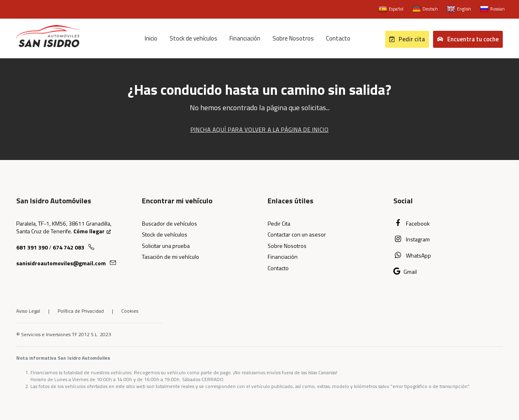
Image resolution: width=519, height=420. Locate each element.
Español (391, 9)
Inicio (151, 38)
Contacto (338, 38)
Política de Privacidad (81, 311)
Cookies (130, 311)
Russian (492, 9)
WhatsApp (412, 255)
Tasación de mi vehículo (170, 257)
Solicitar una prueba (166, 246)
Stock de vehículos (193, 38)
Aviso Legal (28, 311)
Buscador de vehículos (169, 223)
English (459, 9)
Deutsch (425, 9)
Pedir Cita (279, 223)
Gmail (405, 272)
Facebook (412, 223)
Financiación (245, 38)
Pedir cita (407, 39)
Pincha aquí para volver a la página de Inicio (260, 129)
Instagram (412, 239)
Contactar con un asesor (297, 234)
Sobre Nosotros (293, 38)
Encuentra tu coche (468, 39)
